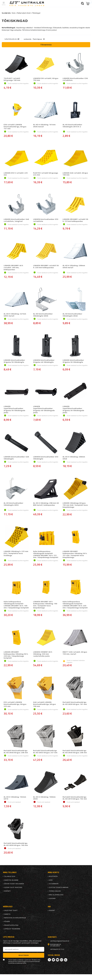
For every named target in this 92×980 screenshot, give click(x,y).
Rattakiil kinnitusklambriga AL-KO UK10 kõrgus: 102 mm (75, 798)
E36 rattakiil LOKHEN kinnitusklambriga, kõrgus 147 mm (15, 127)
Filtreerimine (46, 45)
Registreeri (53, 876)
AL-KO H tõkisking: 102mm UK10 (15, 798)
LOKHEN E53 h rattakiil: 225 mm (16, 174)
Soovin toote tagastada (13, 887)
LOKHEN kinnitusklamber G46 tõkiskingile (16, 458)
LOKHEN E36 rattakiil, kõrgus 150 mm (46, 79)
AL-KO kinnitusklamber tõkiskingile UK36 (43, 315)
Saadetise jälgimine (11, 880)
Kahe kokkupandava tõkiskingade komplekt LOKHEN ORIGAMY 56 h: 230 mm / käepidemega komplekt (75, 605)
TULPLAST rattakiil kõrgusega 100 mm (12, 79)
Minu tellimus (10, 872)
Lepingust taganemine (12, 929)
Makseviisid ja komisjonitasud (15, 918)
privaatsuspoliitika (11, 925)
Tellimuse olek (10, 876)
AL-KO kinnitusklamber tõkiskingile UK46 (72, 315)
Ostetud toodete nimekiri (59, 887)
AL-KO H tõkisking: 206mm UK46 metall (74, 267)
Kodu (13, 13)
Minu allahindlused (56, 895)
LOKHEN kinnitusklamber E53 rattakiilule (46, 220)
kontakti (7, 891)
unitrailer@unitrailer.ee (60, 941)
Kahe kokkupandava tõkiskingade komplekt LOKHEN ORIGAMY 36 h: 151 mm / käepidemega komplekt (46, 554)
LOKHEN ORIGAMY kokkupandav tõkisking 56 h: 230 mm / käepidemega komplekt (16, 655)
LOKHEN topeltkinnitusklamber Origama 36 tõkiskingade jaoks (73, 409)
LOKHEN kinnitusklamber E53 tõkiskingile (46, 458)
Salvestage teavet (11, 910)
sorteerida (27, 39)
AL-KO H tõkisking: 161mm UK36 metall (44, 126)
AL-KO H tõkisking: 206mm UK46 (74, 458)
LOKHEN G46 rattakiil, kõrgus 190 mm (75, 174)
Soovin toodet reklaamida (14, 884)
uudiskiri (52, 898)
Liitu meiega (9, 937)
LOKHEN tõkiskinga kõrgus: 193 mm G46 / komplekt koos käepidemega (75, 505)
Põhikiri (7, 921)
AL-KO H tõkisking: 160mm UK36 (44, 798)
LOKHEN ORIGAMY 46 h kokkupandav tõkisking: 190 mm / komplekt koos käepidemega (45, 605)
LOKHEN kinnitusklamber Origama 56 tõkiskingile (14, 361)
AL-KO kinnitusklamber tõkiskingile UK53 (14, 504)
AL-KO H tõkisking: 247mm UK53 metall (15, 315)
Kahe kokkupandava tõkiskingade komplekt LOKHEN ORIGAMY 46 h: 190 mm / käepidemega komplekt (16, 605)
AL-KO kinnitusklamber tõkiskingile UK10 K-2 (72, 126)
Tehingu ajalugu (55, 891)
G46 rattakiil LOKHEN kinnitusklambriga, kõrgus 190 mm (45, 704)
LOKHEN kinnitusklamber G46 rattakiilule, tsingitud (16, 220)
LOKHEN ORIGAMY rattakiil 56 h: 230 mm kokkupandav (46, 267)
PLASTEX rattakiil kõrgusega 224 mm (46, 174)
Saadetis (7, 914)
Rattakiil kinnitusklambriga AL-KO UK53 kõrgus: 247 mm (45, 752)
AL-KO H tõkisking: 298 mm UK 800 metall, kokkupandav (46, 504)
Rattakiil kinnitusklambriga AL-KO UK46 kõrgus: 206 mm (16, 752)
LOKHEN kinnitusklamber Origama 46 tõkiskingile (44, 361)
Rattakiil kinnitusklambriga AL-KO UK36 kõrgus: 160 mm (16, 844)
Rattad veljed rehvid (24, 13)
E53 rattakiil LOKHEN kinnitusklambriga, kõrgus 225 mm (15, 704)
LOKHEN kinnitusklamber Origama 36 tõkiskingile (73, 361)
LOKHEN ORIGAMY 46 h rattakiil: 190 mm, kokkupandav (13, 268)
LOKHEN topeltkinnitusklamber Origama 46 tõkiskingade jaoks (44, 409)
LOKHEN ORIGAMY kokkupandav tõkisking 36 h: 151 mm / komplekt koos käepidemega (75, 554)
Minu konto (53, 872)
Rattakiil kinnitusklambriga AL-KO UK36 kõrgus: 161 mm (75, 703)
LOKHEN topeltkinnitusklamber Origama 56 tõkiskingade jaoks (14, 409)
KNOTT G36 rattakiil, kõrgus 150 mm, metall (75, 653)
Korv (51, 880)
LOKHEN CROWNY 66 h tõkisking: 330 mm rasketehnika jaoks (43, 654)
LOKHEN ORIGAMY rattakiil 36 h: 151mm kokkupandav (75, 220)
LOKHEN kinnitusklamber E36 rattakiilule (75, 79)
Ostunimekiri (54, 884)
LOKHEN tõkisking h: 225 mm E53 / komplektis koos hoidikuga (16, 553)
